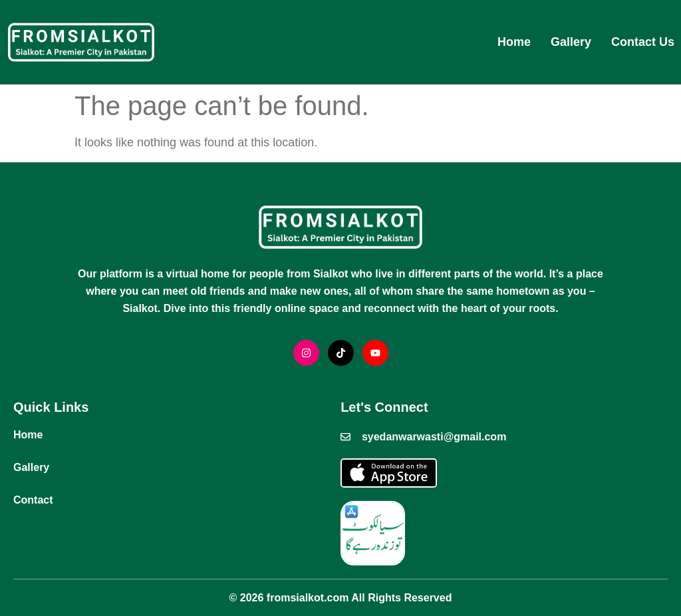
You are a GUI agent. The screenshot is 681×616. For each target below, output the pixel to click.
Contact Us (643, 42)
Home (514, 42)
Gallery (571, 42)
